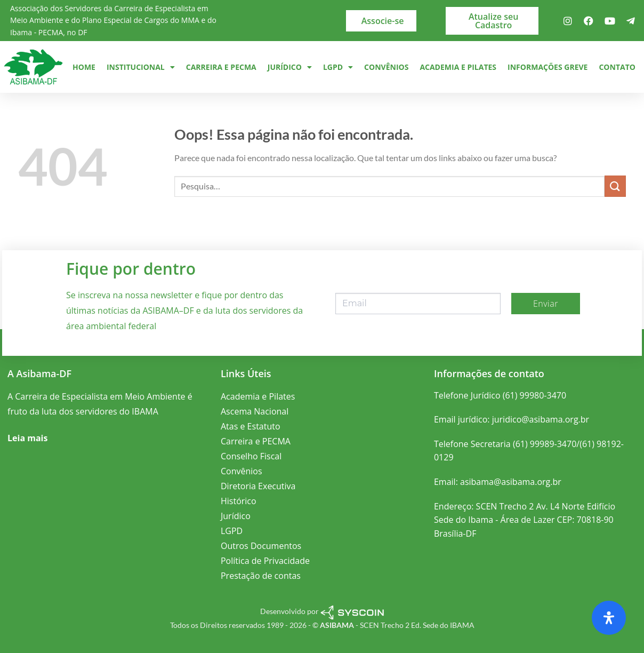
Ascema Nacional (255, 411)
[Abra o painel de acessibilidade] (609, 618)
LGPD (338, 67)
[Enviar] (615, 186)
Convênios (386, 67)
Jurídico (290, 67)
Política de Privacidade (265, 561)
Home (84, 67)
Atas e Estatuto (251, 426)
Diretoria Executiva (258, 486)
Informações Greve (548, 67)
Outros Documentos (261, 546)
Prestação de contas (261, 576)
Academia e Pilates (458, 67)
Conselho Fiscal (251, 456)
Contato (617, 67)
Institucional (141, 67)
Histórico (239, 501)
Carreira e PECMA (221, 67)
